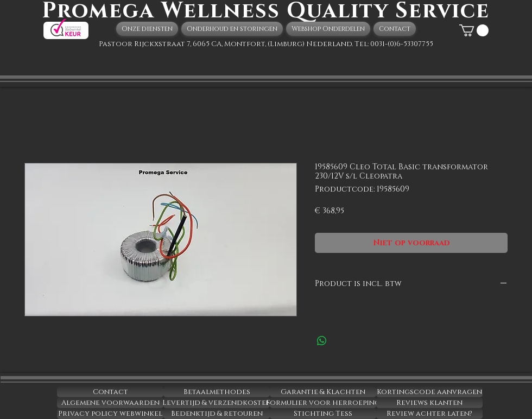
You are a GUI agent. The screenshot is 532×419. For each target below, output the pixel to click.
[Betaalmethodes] (217, 392)
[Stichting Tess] (323, 414)
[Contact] (110, 392)
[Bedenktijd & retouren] (217, 414)
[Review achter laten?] (429, 414)
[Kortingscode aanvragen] (429, 392)
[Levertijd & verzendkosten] (217, 403)
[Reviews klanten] (429, 403)
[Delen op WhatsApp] (322, 341)
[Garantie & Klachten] (323, 392)
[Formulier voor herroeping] (323, 403)
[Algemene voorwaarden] (110, 403)
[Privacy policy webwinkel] (110, 414)
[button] (474, 30)
